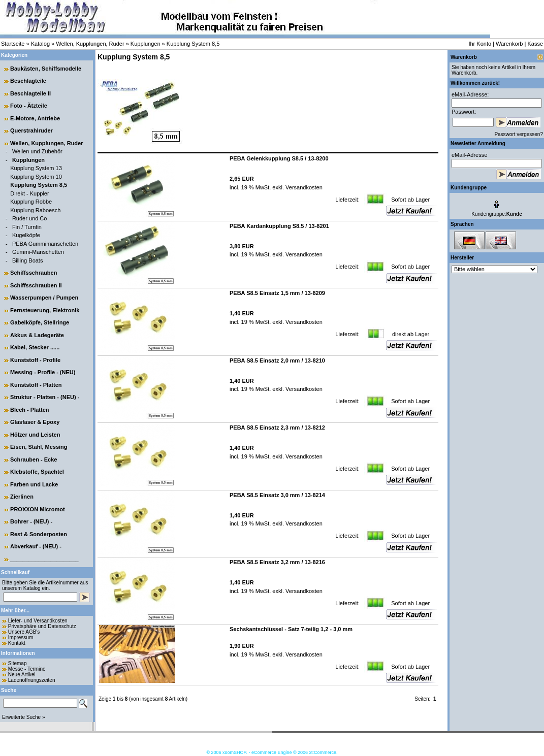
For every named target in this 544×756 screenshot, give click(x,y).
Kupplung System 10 (36, 177)
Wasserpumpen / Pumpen (44, 298)
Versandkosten (303, 187)
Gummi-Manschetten (38, 252)
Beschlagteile (28, 81)
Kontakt (17, 643)
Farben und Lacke (34, 484)
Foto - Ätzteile (29, 106)
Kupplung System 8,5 (193, 44)
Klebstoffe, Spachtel (37, 472)
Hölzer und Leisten (35, 435)
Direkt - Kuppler (29, 193)
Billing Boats (28, 260)
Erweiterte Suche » (24, 717)
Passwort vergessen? (519, 134)
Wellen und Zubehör (37, 151)
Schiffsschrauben (34, 273)
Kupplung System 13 (36, 168)
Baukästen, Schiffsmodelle (46, 69)
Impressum (21, 637)
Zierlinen (22, 497)
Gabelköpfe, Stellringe (40, 322)
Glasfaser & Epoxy (35, 422)
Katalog (40, 44)
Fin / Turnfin (27, 227)
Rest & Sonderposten (39, 534)
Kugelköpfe (26, 235)
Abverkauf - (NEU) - (36, 546)
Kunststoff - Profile (35, 360)
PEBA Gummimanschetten (45, 244)
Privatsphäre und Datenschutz (42, 626)
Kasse (535, 44)
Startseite (13, 44)
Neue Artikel (22, 675)
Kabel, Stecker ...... (35, 347)
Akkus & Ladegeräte (37, 335)
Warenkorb (509, 44)
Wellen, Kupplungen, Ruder (90, 44)
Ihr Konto (480, 44)
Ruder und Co (30, 218)
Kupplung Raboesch (35, 210)
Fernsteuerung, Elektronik (45, 310)
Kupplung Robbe (31, 202)
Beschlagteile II (30, 93)
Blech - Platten (29, 410)
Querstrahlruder (31, 130)
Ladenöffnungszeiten (32, 680)
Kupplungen (146, 44)
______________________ (44, 559)
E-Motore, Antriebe (35, 118)
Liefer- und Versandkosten (38, 621)
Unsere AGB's (24, 632)
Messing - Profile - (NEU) (43, 372)
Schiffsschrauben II (36, 285)
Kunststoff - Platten (36, 385)
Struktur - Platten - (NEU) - (45, 397)
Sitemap (18, 663)
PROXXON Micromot (38, 509)
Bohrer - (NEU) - (31, 521)
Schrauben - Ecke (34, 459)
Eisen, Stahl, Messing (39, 447)
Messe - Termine (27, 669)
